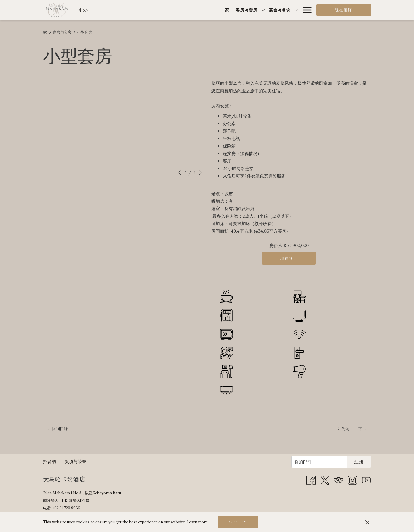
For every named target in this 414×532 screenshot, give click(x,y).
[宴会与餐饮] (203, 10)
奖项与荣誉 (75, 461)
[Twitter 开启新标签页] (325, 480)
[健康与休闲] (285, 10)
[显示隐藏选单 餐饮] (240, 10)
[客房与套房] (170, 10)
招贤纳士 (52, 461)
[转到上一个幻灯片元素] (180, 173)
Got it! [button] (238, 522)
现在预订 (344, 10)
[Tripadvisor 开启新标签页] (339, 480)
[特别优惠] (254, 10)
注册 (359, 462)
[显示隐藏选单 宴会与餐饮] (220, 10)
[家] (151, 10)
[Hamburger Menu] (305, 10)
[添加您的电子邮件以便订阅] (319, 462)
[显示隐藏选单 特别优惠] (268, 10)
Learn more (197, 522)
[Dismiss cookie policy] (367, 522)
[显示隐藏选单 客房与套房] (186, 10)
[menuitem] (52, 462)
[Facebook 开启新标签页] (311, 480)
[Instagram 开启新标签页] (352, 480)
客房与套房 (62, 32)
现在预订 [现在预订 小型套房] (289, 259)
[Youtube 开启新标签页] (366, 480)
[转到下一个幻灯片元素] (200, 173)
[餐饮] (230, 10)
